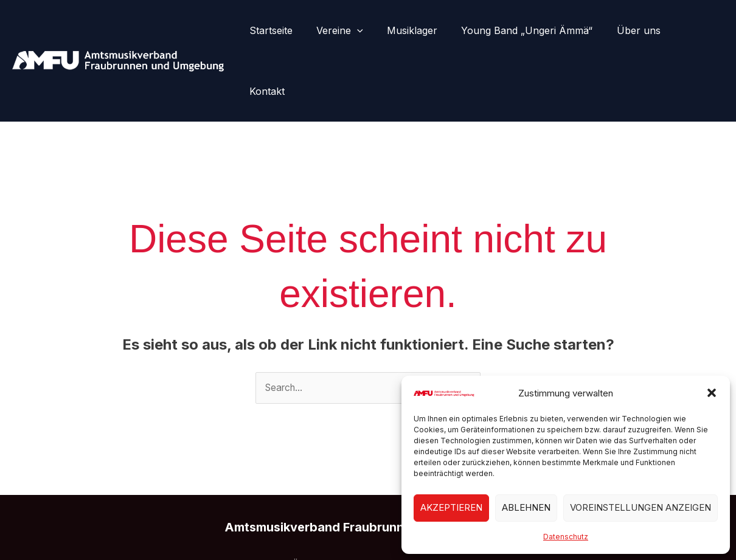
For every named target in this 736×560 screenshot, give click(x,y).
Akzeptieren (451, 507)
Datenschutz (566, 537)
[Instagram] (368, 528)
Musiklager (420, 30)
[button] (712, 393)
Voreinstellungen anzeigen (641, 507)
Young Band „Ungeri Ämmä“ (530, 30)
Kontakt (696, 30)
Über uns (637, 30)
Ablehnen (526, 507)
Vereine (352, 30)
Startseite (287, 30)
